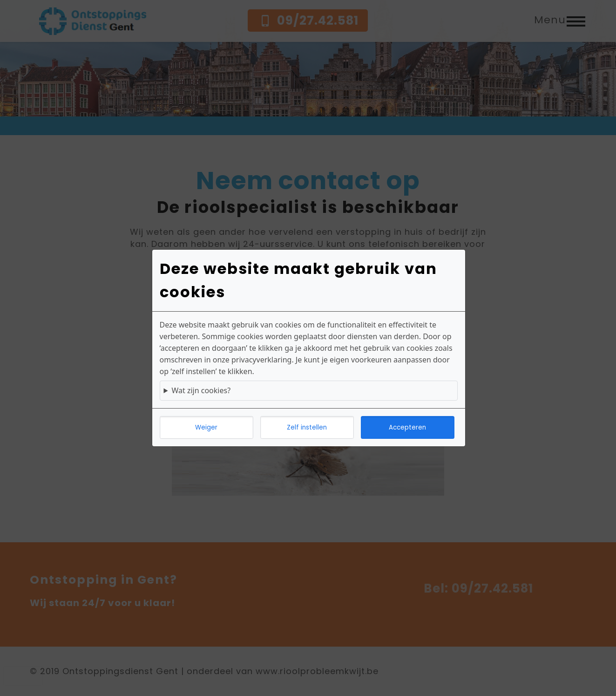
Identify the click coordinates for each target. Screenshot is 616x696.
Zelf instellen (307, 427)
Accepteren (407, 427)
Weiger (206, 427)
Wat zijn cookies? (201, 390)
